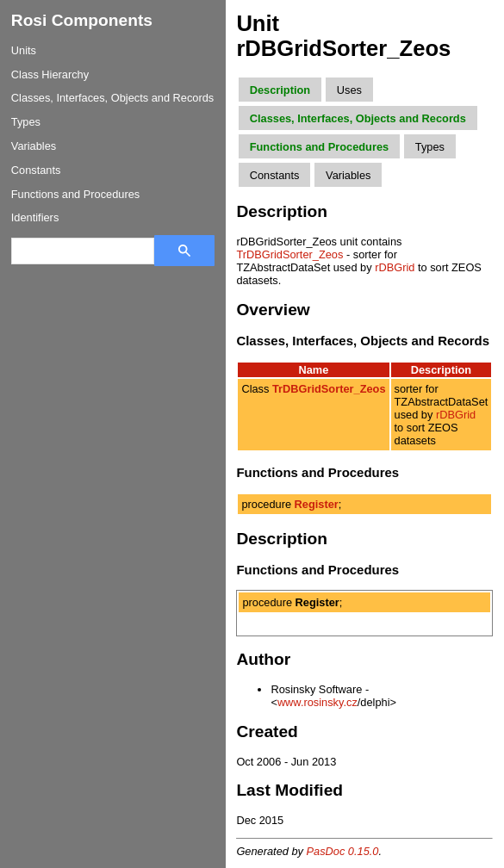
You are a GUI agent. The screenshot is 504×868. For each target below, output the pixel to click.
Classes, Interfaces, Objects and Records (112, 98)
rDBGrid (395, 267)
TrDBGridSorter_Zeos (289, 254)
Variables (34, 146)
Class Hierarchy (50, 74)
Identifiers (35, 217)
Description (280, 90)
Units (24, 50)
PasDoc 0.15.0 (343, 851)
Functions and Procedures (75, 194)
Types (26, 122)
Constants (36, 170)
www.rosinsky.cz (317, 702)
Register (317, 504)
